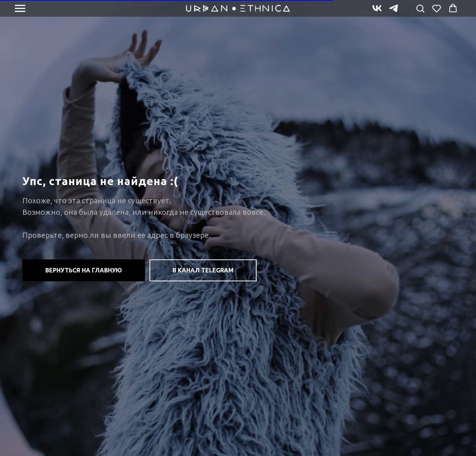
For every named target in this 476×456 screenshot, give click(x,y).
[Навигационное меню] (20, 9)
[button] (420, 8)
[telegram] (393, 12)
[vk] (377, 12)
